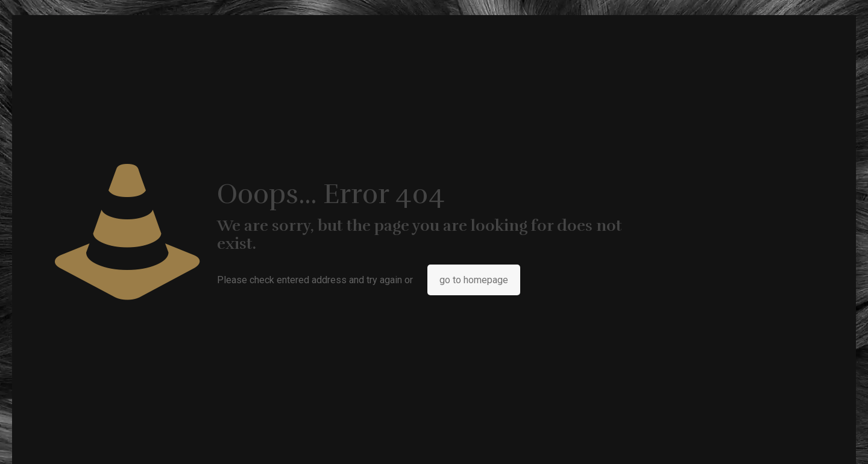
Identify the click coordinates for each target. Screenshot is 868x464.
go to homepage (474, 280)
